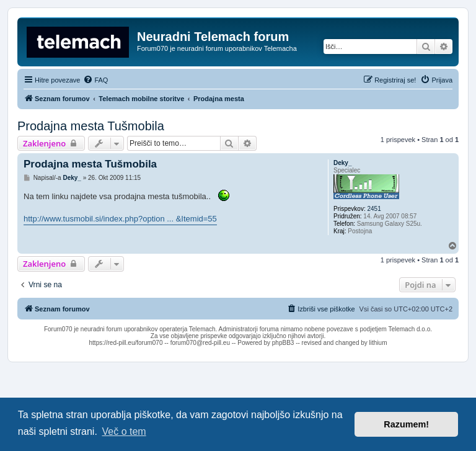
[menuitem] (95, 80)
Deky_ (342, 163)
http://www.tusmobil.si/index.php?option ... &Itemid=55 (120, 219)
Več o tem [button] (124, 431)
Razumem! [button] (406, 424)
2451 (374, 209)
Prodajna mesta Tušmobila (91, 126)
